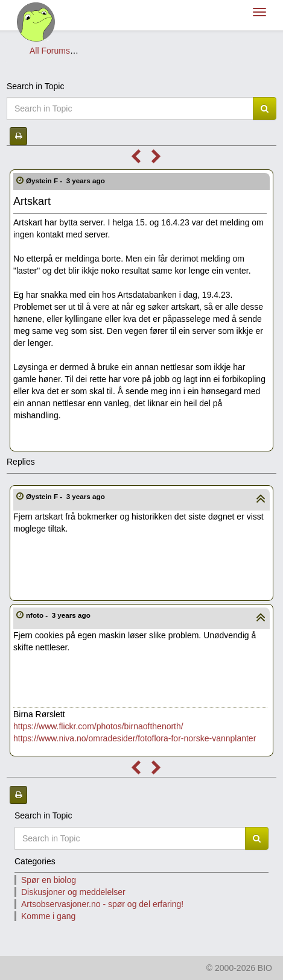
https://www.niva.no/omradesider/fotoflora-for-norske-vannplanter (135, 738)
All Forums (50, 51)
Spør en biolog (49, 880)
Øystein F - (66, 181)
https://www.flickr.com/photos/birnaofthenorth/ (98, 726)
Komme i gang (48, 916)
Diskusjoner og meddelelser (73, 892)
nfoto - (59, 615)
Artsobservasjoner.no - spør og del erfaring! (162, 51)
